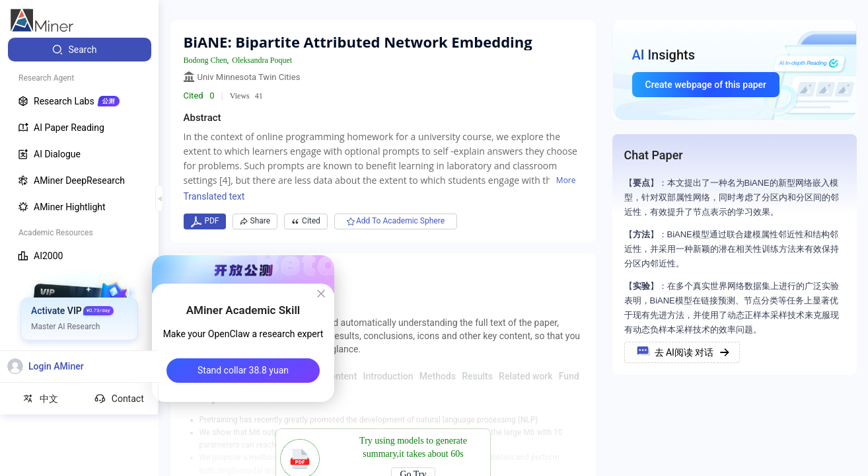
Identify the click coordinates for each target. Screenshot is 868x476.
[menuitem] (80, 50)
